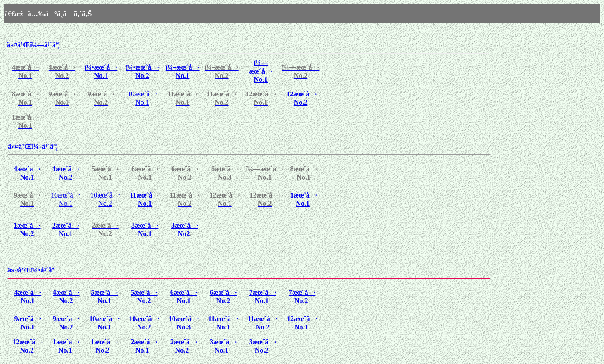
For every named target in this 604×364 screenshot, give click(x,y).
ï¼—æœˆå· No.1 (260, 71)
